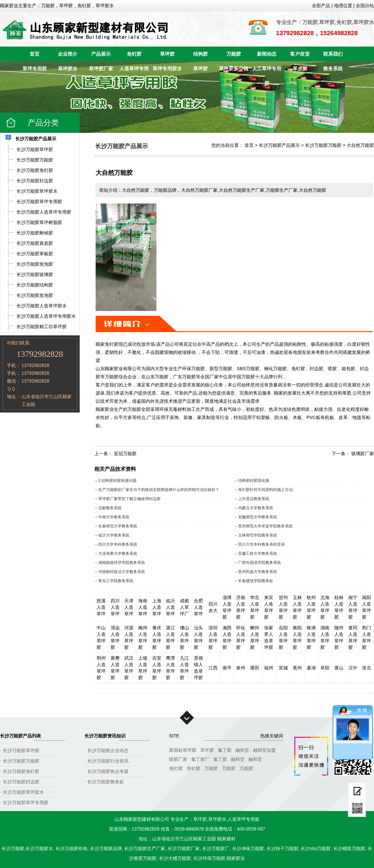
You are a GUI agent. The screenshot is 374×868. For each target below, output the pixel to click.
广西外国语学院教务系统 (260, 563)
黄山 (339, 668)
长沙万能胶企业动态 (108, 750)
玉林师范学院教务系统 (258, 535)
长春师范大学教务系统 (118, 526)
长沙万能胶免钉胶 (21, 771)
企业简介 (68, 54)
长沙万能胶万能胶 (323, 145)
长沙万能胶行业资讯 (108, 761)
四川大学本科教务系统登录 (261, 544)
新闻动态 (267, 54)
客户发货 (300, 54)
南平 (227, 668)
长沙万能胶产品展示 (279, 145)
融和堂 (242, 750)
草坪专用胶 (35, 69)
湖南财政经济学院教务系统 (122, 563)
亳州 (297, 668)
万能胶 (234, 54)
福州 (269, 668)
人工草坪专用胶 (267, 71)
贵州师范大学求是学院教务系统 (265, 526)
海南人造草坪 (143, 607)
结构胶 (200, 54)
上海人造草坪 (157, 607)
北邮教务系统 (110, 508)
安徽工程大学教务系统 (258, 553)
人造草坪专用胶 (134, 71)
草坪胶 (167, 54)
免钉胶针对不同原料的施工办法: (266, 490)
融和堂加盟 (264, 750)
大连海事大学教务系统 (118, 553)
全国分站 (365, 6)
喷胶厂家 (178, 759)
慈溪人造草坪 (101, 607)
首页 (34, 54)
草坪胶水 (68, 69)
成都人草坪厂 (184, 607)
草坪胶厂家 (101, 69)
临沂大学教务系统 (114, 535)
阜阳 (325, 668)
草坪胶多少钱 (234, 69)
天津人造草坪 (129, 607)
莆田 (255, 668)
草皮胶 (300, 69)
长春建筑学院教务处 (256, 581)
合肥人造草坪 (198, 607)
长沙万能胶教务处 (106, 782)
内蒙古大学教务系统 (256, 508)
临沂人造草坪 (170, 607)
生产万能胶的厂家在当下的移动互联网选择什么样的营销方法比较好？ (159, 490)
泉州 (241, 668)
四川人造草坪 (115, 607)
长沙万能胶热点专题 (108, 771)
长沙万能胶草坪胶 (21, 750)
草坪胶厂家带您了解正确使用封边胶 (129, 499)
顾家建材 (226, 839)
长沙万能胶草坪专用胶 (26, 803)
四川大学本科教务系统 (118, 544)
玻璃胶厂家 (363, 454)
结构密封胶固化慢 (254, 481)
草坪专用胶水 (167, 69)
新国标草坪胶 (183, 750)
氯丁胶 (225, 750)
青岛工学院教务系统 (116, 581)
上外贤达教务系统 (254, 499)
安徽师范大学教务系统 (258, 517)
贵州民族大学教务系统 (258, 572)
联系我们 (333, 54)
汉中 (353, 668)
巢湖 (311, 668)
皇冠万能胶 (125, 454)
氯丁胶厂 (200, 759)
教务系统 (333, 69)
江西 (213, 668)
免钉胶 (134, 54)
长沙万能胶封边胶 (21, 782)
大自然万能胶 (360, 145)
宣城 (283, 668)
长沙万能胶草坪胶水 (23, 792)
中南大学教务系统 (114, 517)
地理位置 (343, 6)
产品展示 (101, 54)
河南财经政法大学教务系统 (122, 572)
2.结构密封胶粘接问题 (117, 481)
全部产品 (321, 6)
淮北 (367, 668)
